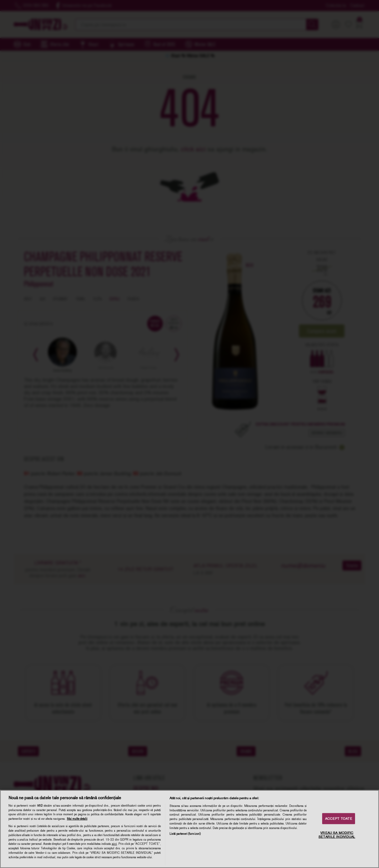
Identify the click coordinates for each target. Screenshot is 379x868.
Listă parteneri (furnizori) (185, 834)
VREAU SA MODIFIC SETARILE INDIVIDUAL (337, 835)
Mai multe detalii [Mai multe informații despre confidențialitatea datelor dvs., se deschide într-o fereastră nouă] (77, 819)
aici (114, 844)
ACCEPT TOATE (339, 819)
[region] (189, 829)
